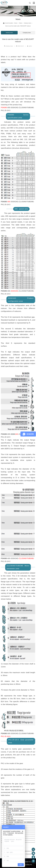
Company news (27, 33)
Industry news (27, 23)
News (21, 23)
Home (16, 23)
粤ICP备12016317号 (26, 865)
